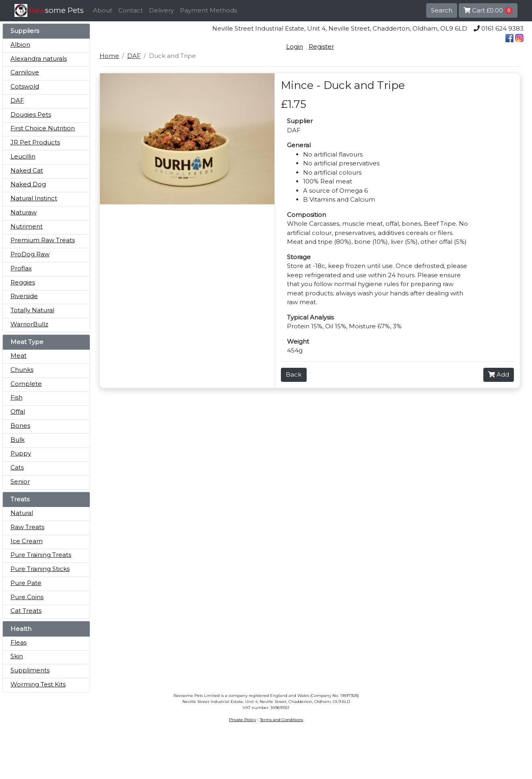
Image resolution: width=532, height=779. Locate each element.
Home (109, 56)
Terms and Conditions (281, 720)
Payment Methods (208, 10)
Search (442, 10)
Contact (131, 10)
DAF (134, 56)
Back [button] (294, 374)
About (103, 10)
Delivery (161, 10)
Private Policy (242, 720)
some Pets (56, 10)
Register (321, 46)
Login (295, 46)
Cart (488, 10)
